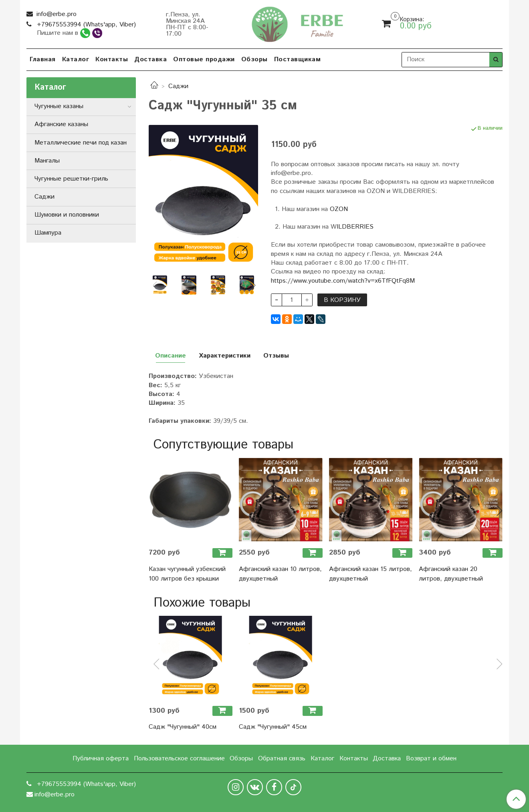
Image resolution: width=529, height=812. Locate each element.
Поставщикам (298, 59)
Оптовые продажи (204, 59)
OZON (339, 209)
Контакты (112, 59)
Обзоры (254, 59)
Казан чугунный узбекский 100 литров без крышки (187, 574)
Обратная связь (282, 759)
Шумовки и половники (67, 215)
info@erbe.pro (56, 14)
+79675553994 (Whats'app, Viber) (85, 25)
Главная (43, 59)
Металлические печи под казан (81, 143)
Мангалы (47, 161)
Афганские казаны (61, 124)
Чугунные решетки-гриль (71, 179)
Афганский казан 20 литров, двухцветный (451, 574)
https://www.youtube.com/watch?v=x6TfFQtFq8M (343, 281)
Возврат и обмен (431, 759)
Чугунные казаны (59, 106)
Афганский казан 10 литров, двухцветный (280, 574)
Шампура (48, 233)
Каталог (76, 59)
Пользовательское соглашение (179, 759)
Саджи (178, 86)
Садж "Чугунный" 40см (183, 727)
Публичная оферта (101, 759)
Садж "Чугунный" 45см (273, 727)
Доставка (150, 59)
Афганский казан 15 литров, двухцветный (371, 574)
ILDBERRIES (355, 227)
